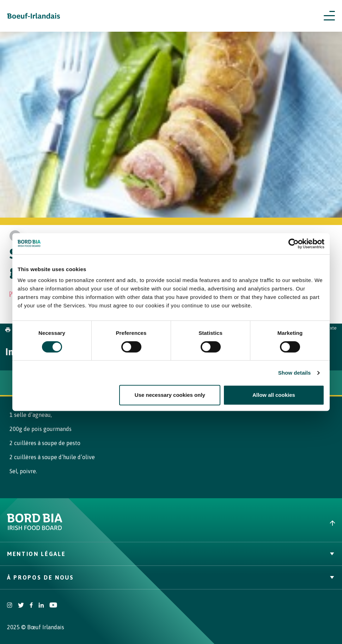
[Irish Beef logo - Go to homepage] (33, 16)
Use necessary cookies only (170, 395)
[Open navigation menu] (329, 16)
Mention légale (171, 554)
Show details (295, 373)
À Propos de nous (171, 577)
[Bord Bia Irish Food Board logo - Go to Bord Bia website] (35, 528)
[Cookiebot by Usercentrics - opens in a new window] (294, 244)
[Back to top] (256, 523)
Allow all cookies (274, 395)
